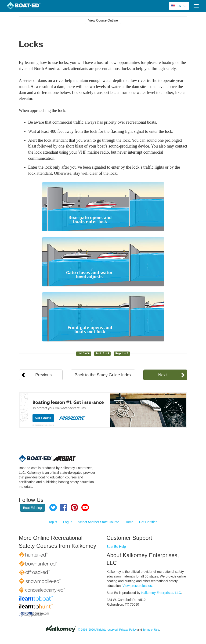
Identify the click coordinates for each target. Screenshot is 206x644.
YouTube (85, 507)
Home (129, 522)
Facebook (64, 507)
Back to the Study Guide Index (103, 375)
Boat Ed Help (116, 547)
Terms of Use (151, 630)
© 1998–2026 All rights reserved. (98, 630)
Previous (43, 375)
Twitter (53, 507)
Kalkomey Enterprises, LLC (161, 593)
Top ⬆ (53, 522)
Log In (68, 522)
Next (162, 375)
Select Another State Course (99, 522)
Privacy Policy (128, 630)
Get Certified (148, 522)
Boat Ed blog (33, 508)
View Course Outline (103, 20)
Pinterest (74, 507)
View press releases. (138, 586)
